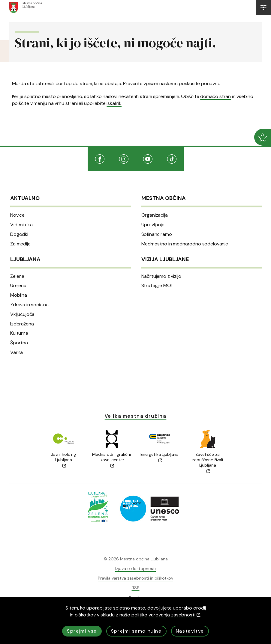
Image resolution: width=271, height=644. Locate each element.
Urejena (18, 286)
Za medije (20, 244)
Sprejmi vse (82, 631)
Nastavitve (190, 631)
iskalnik (114, 103)
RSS (136, 588)
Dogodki (19, 234)
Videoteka (21, 225)
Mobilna (19, 295)
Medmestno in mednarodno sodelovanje (185, 244)
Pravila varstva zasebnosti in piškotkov (135, 578)
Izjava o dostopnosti (135, 568)
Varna (17, 352)
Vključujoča (22, 314)
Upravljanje (153, 225)
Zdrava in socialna (29, 305)
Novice (17, 215)
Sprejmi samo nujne (136, 631)
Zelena (17, 276)
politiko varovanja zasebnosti (166, 615)
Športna (19, 343)
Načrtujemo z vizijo (161, 276)
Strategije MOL (157, 286)
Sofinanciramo (157, 234)
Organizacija (155, 215)
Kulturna (19, 333)
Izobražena (22, 324)
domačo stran (215, 96)
